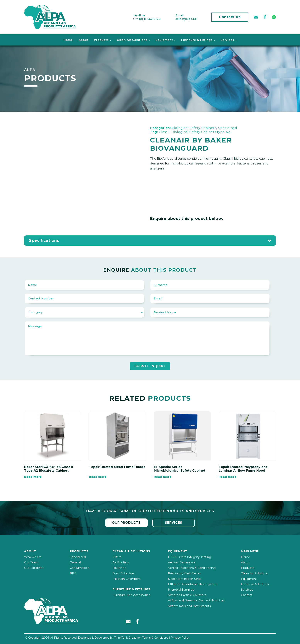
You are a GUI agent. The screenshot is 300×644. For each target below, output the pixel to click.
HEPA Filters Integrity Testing (189, 557)
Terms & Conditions (155, 637)
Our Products (126, 522)
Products (101, 40)
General (75, 562)
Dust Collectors (124, 573)
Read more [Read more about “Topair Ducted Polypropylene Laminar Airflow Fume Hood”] (228, 477)
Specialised (78, 557)
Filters (117, 557)
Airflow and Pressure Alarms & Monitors (196, 600)
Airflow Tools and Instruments (189, 606)
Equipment (164, 40)
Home (68, 40)
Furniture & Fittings (197, 40)
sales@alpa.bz (186, 19)
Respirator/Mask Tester (184, 573)
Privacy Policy (180, 637)
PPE (73, 573)
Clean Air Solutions (132, 40)
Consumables (80, 568)
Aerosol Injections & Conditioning (192, 568)
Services (227, 40)
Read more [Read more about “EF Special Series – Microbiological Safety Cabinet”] (163, 477)
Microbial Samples (181, 589)
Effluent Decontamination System (193, 584)
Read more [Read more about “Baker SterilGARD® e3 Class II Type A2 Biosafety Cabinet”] (33, 477)
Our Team (31, 562)
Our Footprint (34, 568)
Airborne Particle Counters (187, 595)
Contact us (230, 17)
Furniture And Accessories (131, 595)
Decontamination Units (185, 578)
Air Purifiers (121, 562)
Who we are (33, 557)
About (83, 40)
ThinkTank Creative (127, 637)
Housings (119, 568)
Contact (247, 595)
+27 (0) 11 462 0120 (147, 19)
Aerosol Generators (182, 562)
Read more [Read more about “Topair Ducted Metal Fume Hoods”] (98, 477)
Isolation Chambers (126, 578)
